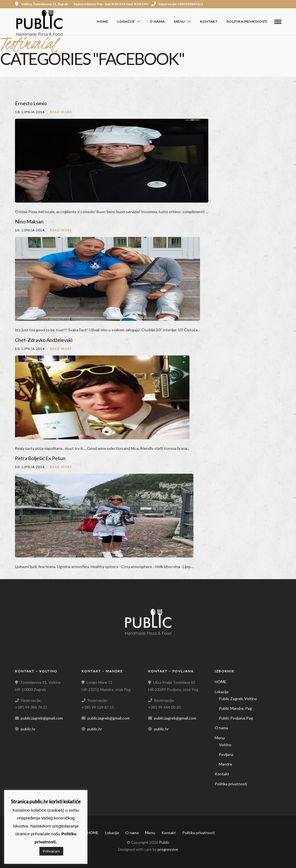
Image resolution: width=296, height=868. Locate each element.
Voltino (225, 745)
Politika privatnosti (247, 22)
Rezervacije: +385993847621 (177, 4)
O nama (157, 22)
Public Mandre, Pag (235, 708)
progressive (168, 849)
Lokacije (126, 22)
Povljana (226, 754)
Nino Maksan (29, 221)
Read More (61, 112)
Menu (179, 22)
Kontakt (209, 22)
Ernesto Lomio (31, 103)
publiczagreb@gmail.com (42, 718)
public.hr (28, 729)
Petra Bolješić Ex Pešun (40, 458)
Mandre (226, 764)
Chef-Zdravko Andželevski (44, 340)
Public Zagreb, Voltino (238, 699)
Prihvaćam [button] (51, 851)
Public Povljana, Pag (236, 718)
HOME (103, 22)
